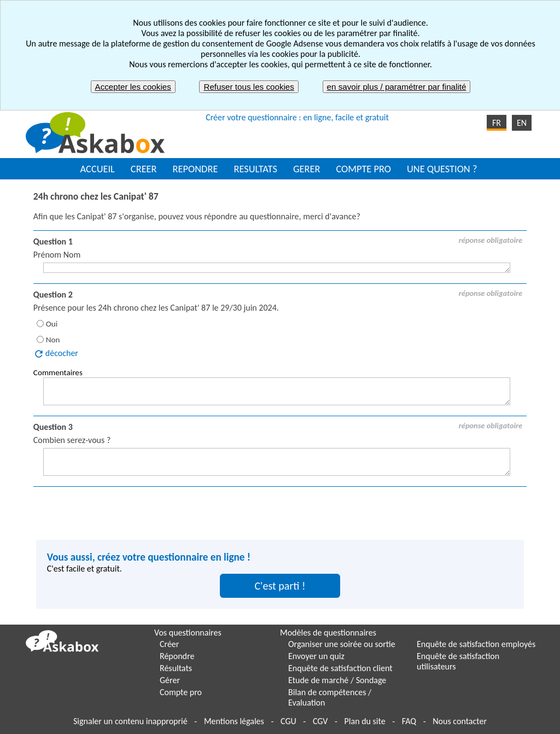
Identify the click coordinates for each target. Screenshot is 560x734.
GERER (307, 169)
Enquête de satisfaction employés (476, 644)
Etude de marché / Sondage (337, 680)
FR (497, 123)
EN (522, 123)
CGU (288, 721)
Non (53, 340)
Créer (169, 644)
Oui (52, 324)
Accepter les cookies (133, 87)
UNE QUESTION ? (442, 169)
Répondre (177, 656)
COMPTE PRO (363, 169)
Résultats (176, 668)
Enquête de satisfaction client (340, 668)
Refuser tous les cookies (249, 87)
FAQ (409, 721)
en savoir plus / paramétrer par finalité (397, 87)
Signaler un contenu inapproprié (130, 721)
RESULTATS (255, 169)
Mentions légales (234, 721)
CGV (320, 721)
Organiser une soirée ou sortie (342, 644)
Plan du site (365, 721)
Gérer (170, 680)
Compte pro (181, 692)
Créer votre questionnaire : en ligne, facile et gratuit (297, 117)
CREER (144, 169)
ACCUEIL (98, 169)
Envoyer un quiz (316, 656)
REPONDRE (196, 169)
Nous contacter (460, 721)
